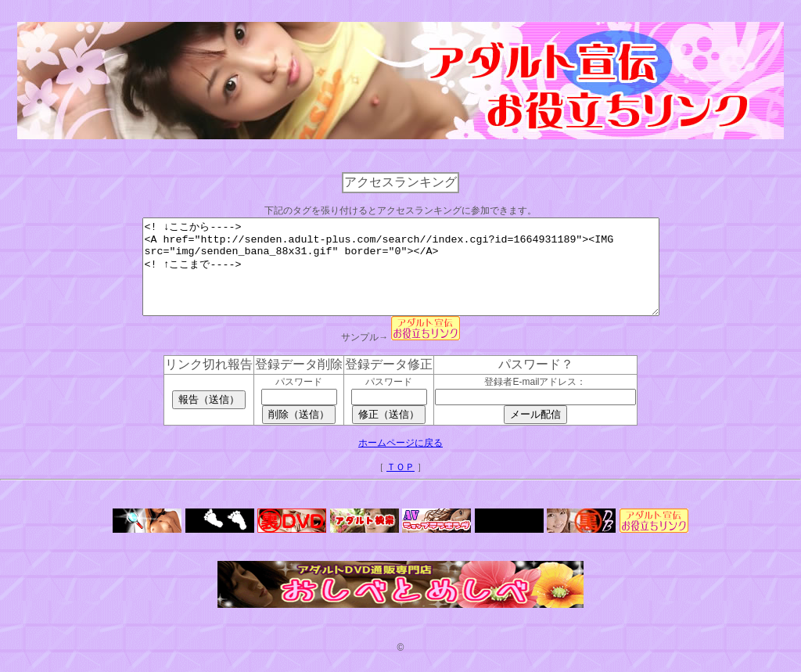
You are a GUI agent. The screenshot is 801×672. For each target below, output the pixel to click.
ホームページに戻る (400, 462)
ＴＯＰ (400, 486)
